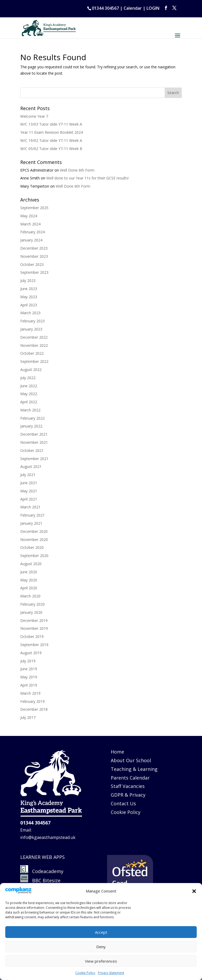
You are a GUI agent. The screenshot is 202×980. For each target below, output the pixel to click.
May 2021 (29, 491)
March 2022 (30, 410)
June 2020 (29, 572)
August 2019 (31, 653)
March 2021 (30, 507)
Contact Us (123, 803)
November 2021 (34, 442)
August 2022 (31, 370)
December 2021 (34, 434)
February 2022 (32, 418)
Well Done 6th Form (77, 170)
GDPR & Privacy (128, 795)
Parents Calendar (130, 778)
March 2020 (30, 596)
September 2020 (34, 556)
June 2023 (29, 289)
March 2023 (30, 313)
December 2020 (34, 531)
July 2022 (28, 378)
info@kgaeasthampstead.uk (48, 837)
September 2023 (34, 272)
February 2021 (32, 515)
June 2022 (29, 386)
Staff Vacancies (128, 786)
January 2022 (31, 426)
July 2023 (28, 280)
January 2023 (31, 329)
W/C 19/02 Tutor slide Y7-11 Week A (51, 140)
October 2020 (32, 547)
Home (117, 752)
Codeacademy (48, 871)
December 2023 (34, 248)
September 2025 (34, 208)
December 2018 (34, 709)
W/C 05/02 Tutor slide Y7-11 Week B (51, 149)
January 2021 (31, 523)
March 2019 (30, 693)
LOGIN (153, 8)
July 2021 (28, 475)
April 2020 (29, 588)
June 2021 (29, 483)
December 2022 (34, 337)
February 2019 (32, 701)
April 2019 (29, 685)
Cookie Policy (85, 973)
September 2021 (34, 459)
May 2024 (29, 216)
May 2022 (29, 394)
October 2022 (32, 353)
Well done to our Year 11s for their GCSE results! (87, 178)
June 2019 (29, 669)
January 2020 (31, 612)
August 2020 (31, 564)
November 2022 (34, 345)
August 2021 (31, 466)
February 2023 (32, 321)
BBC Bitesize (41, 880)
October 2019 (32, 636)
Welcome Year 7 (34, 116)
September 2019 (34, 645)
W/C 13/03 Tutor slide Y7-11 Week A (51, 124)
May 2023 (29, 297)
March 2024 (30, 224)
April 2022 (29, 402)
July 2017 (28, 717)
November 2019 (34, 628)
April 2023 (29, 305)
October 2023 (32, 264)
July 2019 (28, 661)
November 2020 (34, 540)
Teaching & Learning (134, 769)
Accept (101, 932)
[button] (194, 891)
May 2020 (29, 580)
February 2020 (32, 604)
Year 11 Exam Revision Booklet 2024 (52, 132)
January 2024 (31, 240)
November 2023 (34, 256)
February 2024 (32, 232)
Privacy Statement (111, 973)
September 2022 (34, 361)
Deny (101, 947)
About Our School (131, 760)
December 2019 (34, 620)
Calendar (133, 8)
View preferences (101, 961)
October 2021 (32, 450)
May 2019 (29, 677)
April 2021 (29, 499)
